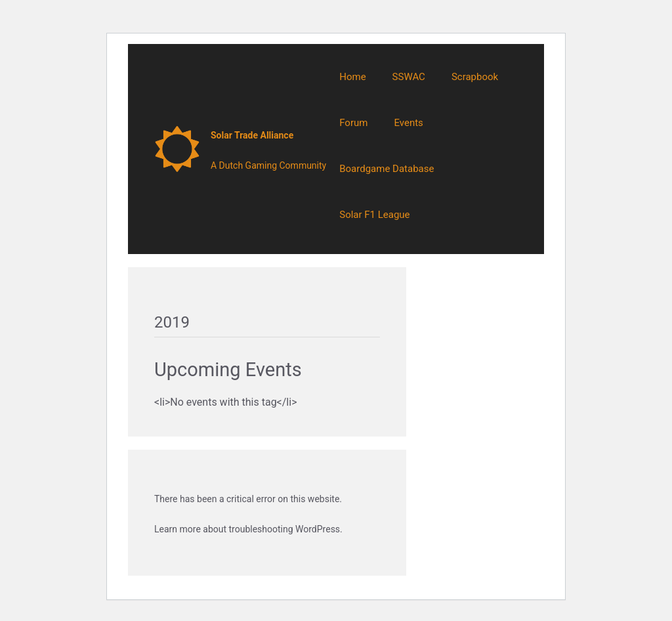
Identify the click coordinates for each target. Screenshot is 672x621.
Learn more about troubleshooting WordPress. (248, 529)
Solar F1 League (374, 215)
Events (408, 123)
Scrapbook (475, 77)
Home (352, 77)
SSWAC (409, 77)
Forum (353, 123)
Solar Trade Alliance (252, 135)
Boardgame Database (387, 169)
